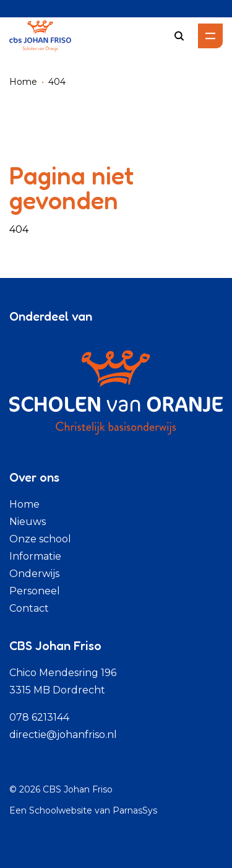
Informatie (35, 556)
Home (23, 82)
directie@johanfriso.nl (63, 735)
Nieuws (28, 522)
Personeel (35, 591)
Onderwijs (34, 574)
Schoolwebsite (61, 810)
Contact (29, 608)
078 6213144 (39, 717)
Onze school (40, 539)
